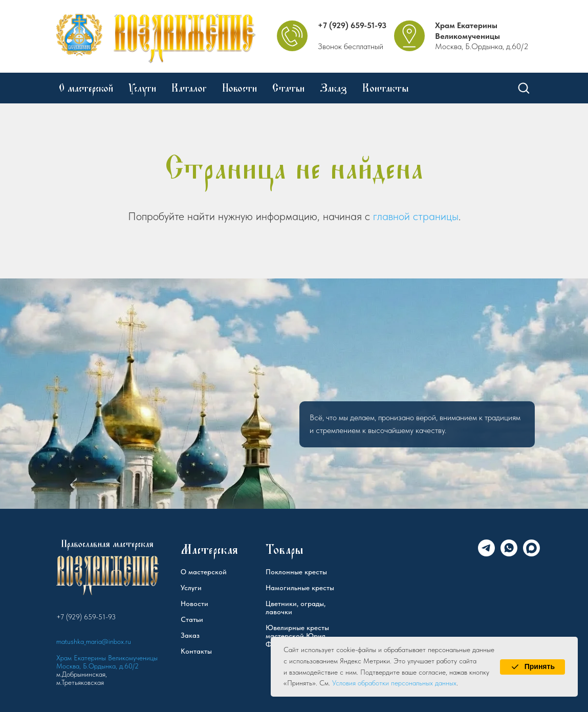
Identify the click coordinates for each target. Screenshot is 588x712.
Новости (239, 88)
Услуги (142, 88)
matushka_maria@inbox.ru (94, 641)
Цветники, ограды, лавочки (296, 608)
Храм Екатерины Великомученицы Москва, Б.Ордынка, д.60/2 (107, 662)
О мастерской (86, 88)
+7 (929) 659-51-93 (352, 25)
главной (391, 216)
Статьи (288, 88)
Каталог (189, 88)
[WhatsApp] (509, 554)
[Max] (531, 554)
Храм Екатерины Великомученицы (467, 31)
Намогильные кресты (300, 588)
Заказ (333, 88)
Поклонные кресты (296, 572)
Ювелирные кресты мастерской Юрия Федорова (297, 636)
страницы (436, 216)
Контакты (386, 88)
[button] (524, 88)
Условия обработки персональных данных (394, 683)
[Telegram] (486, 554)
